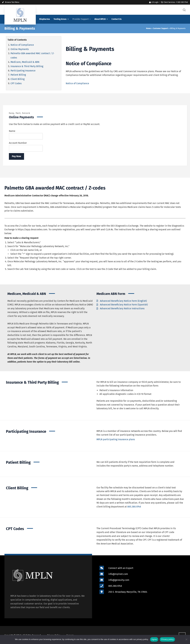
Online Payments (20, 49)
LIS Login (154, 2)
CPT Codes (16, 83)
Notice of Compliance (22, 45)
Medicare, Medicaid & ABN (25, 62)
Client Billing (18, 79)
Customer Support (160, 28)
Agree (154, 639)
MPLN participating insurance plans (116, 439)
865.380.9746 (134, 507)
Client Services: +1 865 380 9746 (174, 2)
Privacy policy (167, 639)
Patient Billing (18, 75)
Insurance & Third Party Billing (27, 66)
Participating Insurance (23, 71)
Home (148, 28)
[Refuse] (186, 639)
